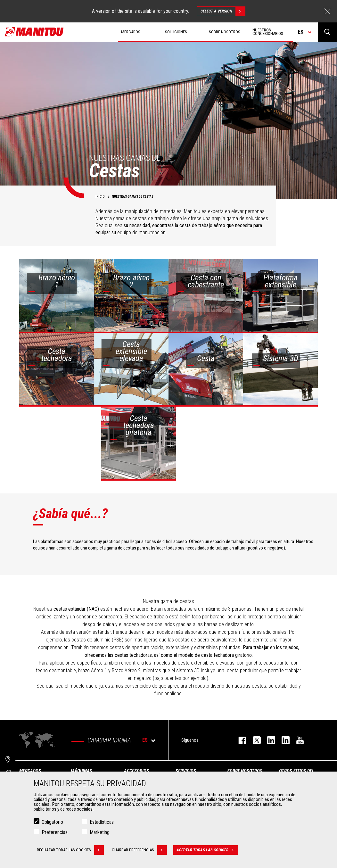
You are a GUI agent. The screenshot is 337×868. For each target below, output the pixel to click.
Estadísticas (102, 822)
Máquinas (82, 771)
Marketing (100, 832)
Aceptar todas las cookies (207, 850)
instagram (268, 740)
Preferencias (55, 832)
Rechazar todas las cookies (70, 850)
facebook (239, 740)
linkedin (282, 740)
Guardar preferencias (139, 850)
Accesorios (136, 771)
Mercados (30, 771)
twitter (254, 740)
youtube (297, 740)
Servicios (186, 771)
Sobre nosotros (245, 771)
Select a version (223, 11)
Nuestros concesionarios (268, 32)
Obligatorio (52, 822)
